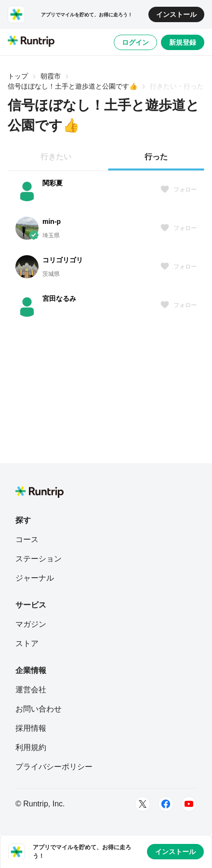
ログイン (135, 42)
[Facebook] (166, 804)
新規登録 (183, 42)
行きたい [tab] (56, 157)
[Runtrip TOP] (31, 42)
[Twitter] (143, 804)
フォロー (178, 190)
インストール (176, 14)
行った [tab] (156, 157)
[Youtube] (189, 804)
